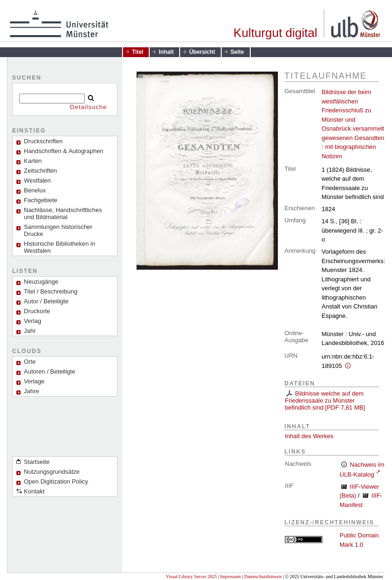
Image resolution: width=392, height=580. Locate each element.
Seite (237, 52)
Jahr (30, 331)
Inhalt (166, 52)
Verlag (33, 321)
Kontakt (34, 491)
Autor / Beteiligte (46, 301)
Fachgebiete (41, 200)
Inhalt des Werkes (309, 436)
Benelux (35, 190)
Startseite (37, 462)
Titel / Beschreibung (51, 291)
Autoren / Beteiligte (50, 371)
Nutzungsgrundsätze (52, 472)
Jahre (32, 391)
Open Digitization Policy (56, 481)
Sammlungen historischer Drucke (58, 230)
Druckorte (37, 311)
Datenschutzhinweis (263, 576)
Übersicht (202, 52)
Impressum (230, 576)
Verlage (34, 381)
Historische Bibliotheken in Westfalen (59, 247)
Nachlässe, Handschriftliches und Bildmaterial (63, 213)
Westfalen (37, 180)
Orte (30, 362)
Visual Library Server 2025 (191, 576)
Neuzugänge (41, 282)
